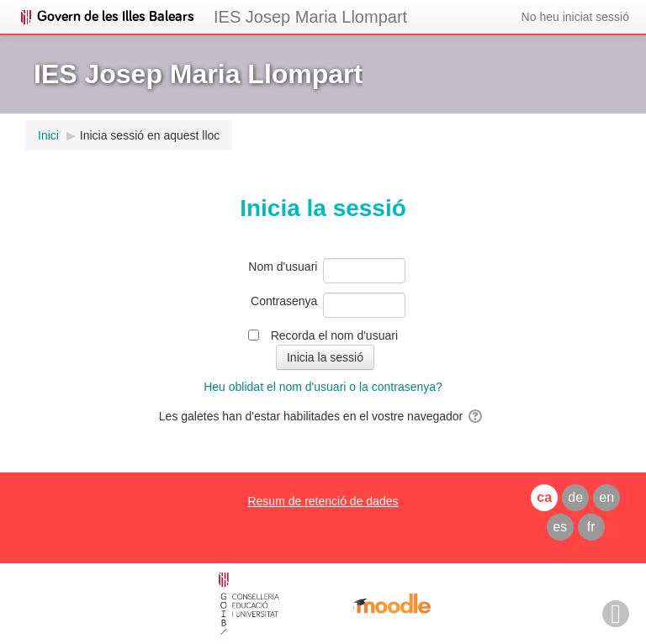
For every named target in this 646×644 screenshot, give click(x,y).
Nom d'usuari (283, 267)
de (575, 497)
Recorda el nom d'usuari (334, 335)
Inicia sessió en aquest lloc (150, 135)
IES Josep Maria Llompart (310, 17)
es (560, 527)
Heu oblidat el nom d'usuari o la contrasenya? (323, 387)
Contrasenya (284, 301)
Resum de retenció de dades (323, 501)
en (606, 497)
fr (591, 527)
